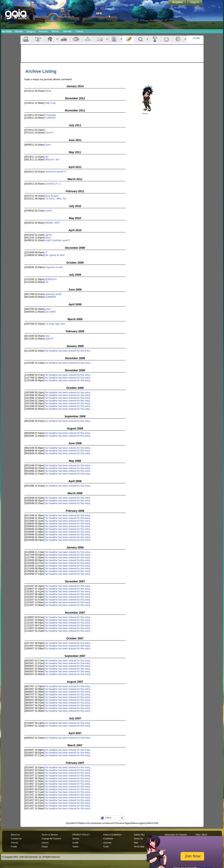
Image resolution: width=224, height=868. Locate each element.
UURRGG (50, 118)
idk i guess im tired (55, 255)
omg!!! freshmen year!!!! (58, 240)
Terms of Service (50, 835)
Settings (178, 39)
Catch (79, 31)
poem (48, 309)
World (55, 31)
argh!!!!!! (49, 339)
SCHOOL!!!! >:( (53, 184)
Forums (43, 31)
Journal (128, 39)
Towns (75, 847)
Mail (100, 39)
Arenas (76, 839)
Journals (107, 843)
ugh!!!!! (49, 235)
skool (48, 238)
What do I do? (52, 160)
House (50, 39)
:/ (46, 130)
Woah (48, 91)
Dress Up (138, 839)
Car (64, 39)
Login (195, 3)
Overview (26, 39)
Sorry (48, 145)
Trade (106, 847)
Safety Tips (139, 835)
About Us (15, 835)
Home (145, 114)
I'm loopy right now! (55, 324)
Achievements (154, 39)
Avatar (38, 39)
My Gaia (7, 31)
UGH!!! (49, 211)
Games (67, 31)
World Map (139, 847)
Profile (196, 38)
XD (47, 157)
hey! (47, 336)
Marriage (166, 39)
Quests (140, 39)
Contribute (108, 839)
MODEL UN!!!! (53, 223)
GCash (19, 31)
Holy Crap (50, 103)
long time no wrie (54, 267)
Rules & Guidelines (112, 835)
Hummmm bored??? (56, 172)
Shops (31, 31)
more (57, 39)
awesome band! (53, 294)
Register (178, 3)
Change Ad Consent (51, 839)
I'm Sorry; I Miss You (56, 199)
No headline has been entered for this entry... (68, 351)
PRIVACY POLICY (81, 835)
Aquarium (76, 39)
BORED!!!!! (51, 279)
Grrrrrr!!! (49, 133)
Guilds (75, 843)
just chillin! (51, 312)
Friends (114, 39)
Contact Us (16, 839)
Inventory (88, 39)
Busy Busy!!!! (52, 196)
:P (46, 252)
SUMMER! (51, 297)
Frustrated (51, 115)
